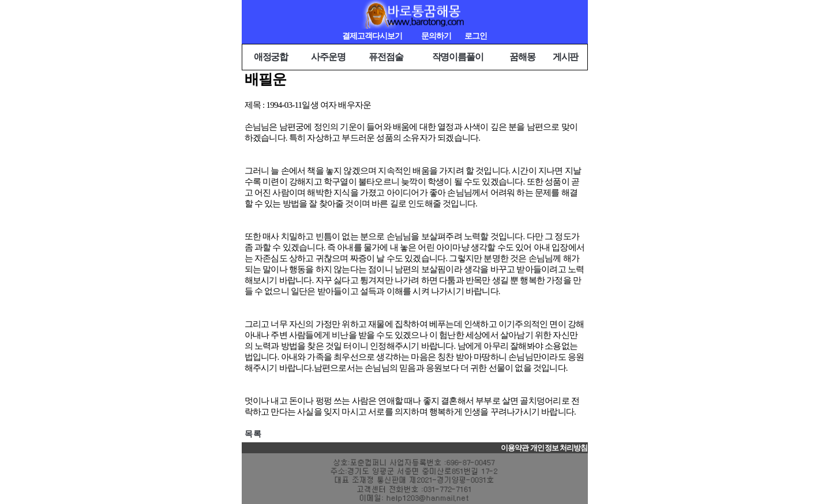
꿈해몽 (522, 57)
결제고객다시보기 (372, 36)
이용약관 (515, 448)
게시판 (566, 57)
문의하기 (436, 36)
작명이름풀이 (458, 57)
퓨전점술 (386, 57)
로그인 (476, 36)
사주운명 (328, 57)
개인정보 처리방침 (559, 448)
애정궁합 (271, 57)
